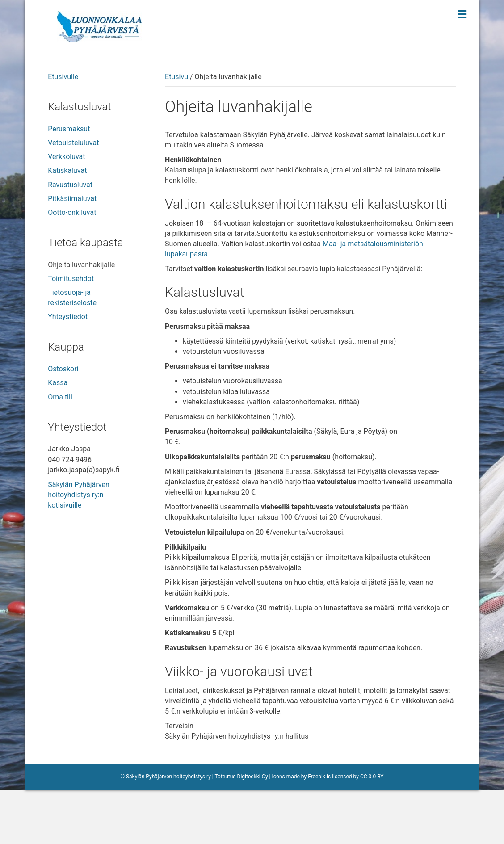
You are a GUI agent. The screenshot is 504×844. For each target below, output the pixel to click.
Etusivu (176, 131)
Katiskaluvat (67, 225)
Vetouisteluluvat (73, 197)
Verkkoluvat (66, 211)
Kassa (58, 437)
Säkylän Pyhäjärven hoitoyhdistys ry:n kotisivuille (79, 549)
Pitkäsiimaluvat (72, 253)
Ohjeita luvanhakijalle (81, 319)
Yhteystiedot (68, 371)
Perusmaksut (69, 183)
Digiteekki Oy (253, 831)
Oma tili (60, 451)
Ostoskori (63, 423)
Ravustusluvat (70, 239)
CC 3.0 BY (372, 831)
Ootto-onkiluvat (72, 267)
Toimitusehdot (71, 333)
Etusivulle (63, 131)
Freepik (317, 831)
